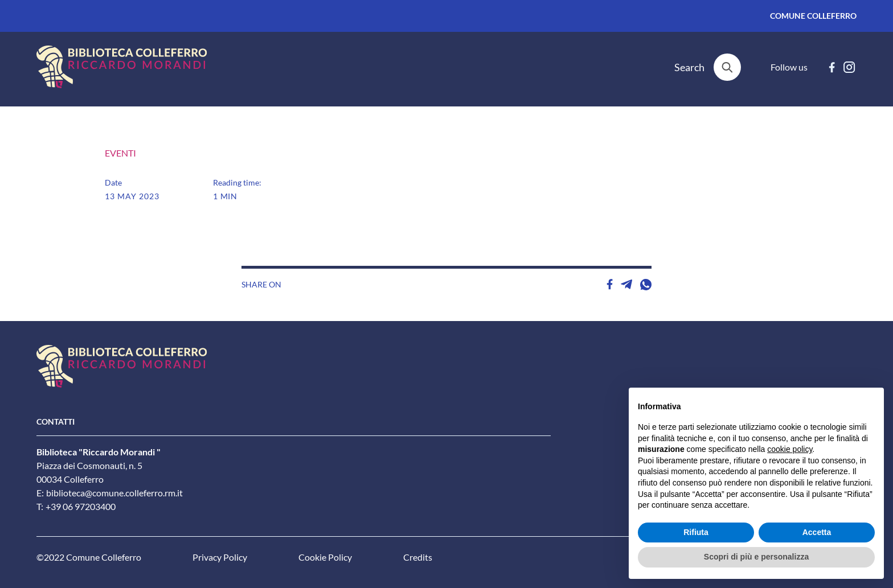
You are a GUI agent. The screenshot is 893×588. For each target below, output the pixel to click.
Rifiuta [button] (696, 532)
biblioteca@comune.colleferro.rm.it (114, 493)
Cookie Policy (325, 557)
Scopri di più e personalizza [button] (756, 557)
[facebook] (832, 67)
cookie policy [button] (790, 449)
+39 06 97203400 (81, 507)
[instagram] (849, 67)
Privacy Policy (220, 557)
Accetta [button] (817, 532)
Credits (418, 557)
